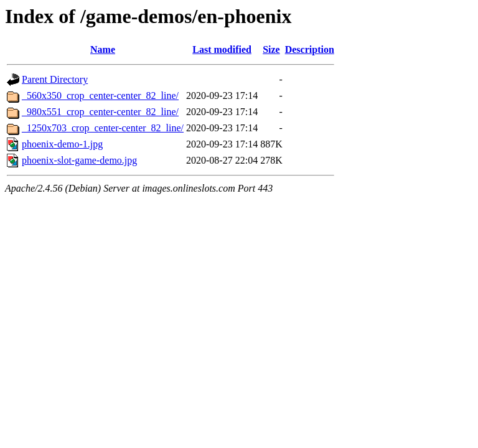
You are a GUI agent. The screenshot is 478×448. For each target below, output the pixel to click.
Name (103, 49)
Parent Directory (55, 79)
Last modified (222, 49)
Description (310, 49)
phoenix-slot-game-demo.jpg (79, 160)
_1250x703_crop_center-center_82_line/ (103, 128)
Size (271, 49)
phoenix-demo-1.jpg (62, 144)
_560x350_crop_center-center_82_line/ (100, 96)
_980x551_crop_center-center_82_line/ (100, 112)
